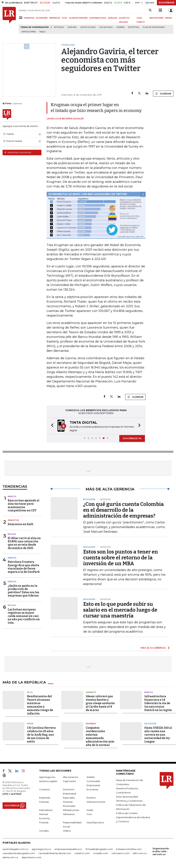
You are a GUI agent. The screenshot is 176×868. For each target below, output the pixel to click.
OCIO (65, 18)
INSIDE (169, 18)
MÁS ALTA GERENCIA (153, 648)
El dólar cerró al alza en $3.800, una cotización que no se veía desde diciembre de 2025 (24, 543)
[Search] (150, 10)
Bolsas (12, 534)
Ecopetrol (134, 27)
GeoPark (72, 27)
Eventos (91, 798)
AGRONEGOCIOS (98, 18)
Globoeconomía (96, 802)
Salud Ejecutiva (95, 822)
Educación (150, 724)
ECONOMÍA (42, 18)
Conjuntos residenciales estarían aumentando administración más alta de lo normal (100, 736)
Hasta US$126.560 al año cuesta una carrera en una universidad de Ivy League (158, 735)
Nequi (42, 32)
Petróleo (59, 27)
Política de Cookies (127, 813)
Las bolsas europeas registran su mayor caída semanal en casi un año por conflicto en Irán (24, 616)
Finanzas (44, 802)
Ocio (89, 814)
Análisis (91, 777)
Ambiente (91, 692)
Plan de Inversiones (154, 27)
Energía (12, 558)
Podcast (44, 822)
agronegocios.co (41, 849)
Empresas (45, 798)
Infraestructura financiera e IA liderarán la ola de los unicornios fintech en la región (158, 703)
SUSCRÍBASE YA (132, 438)
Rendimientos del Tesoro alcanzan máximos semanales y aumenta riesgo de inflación (40, 705)
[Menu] (21, 18)
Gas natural (106, 27)
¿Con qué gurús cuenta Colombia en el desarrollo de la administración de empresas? (123, 510)
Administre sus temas (18, 152)
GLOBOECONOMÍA (78, 18)
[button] (51, 426)
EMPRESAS (55, 18)
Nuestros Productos (127, 788)
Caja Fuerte (69, 781)
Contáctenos (123, 793)
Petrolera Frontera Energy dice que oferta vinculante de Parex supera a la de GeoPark (24, 567)
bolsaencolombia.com (129, 849)
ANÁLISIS (113, 18)
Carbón (120, 27)
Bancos (12, 496)
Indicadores (46, 810)
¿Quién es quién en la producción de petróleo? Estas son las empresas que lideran (23, 591)
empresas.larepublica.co (68, 849)
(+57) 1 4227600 (12, 794)
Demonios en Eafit (21, 524)
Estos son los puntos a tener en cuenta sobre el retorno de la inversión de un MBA (121, 558)
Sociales (44, 831)
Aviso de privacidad (127, 797)
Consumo (45, 789)
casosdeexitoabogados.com (19, 853)
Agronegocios (47, 777)
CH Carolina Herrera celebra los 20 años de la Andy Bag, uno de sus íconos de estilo (41, 735)
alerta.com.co (10, 857)
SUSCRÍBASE (166, 3)
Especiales (69, 798)
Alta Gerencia (70, 777)
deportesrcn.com (32, 857)
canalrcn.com (82, 853)
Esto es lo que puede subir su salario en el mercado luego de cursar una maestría (120, 610)
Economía (92, 789)
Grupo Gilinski (88, 27)
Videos (67, 831)
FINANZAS (29, 18)
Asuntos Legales (48, 781)
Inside (90, 810)
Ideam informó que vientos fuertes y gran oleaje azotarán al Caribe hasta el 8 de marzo (100, 703)
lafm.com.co (140, 853)
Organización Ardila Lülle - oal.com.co (161, 851)
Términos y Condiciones (129, 801)
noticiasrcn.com (120, 853)
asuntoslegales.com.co (15, 849)
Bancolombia (29, 32)
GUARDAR (163, 94)
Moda (30, 724)
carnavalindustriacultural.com (55, 853)
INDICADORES (156, 18)
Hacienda (91, 724)
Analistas (13, 520)
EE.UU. (30, 692)
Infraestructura (71, 810)
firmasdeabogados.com (99, 849)
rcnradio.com (101, 853)
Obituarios (69, 814)
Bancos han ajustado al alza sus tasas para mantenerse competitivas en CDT (24, 505)
